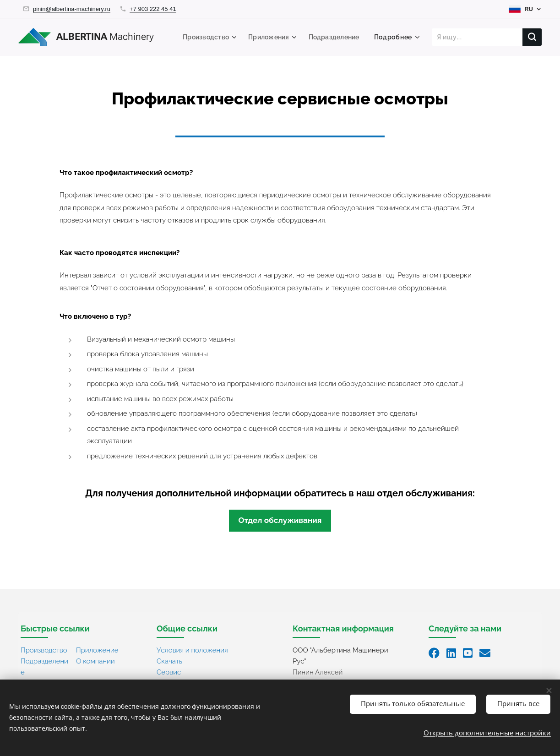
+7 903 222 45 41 (153, 9)
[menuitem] (204, 37)
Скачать (169, 661)
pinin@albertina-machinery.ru (72, 9)
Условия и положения (192, 650)
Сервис (169, 672)
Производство (44, 650)
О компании (95, 661)
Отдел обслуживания (280, 520)
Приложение (97, 650)
